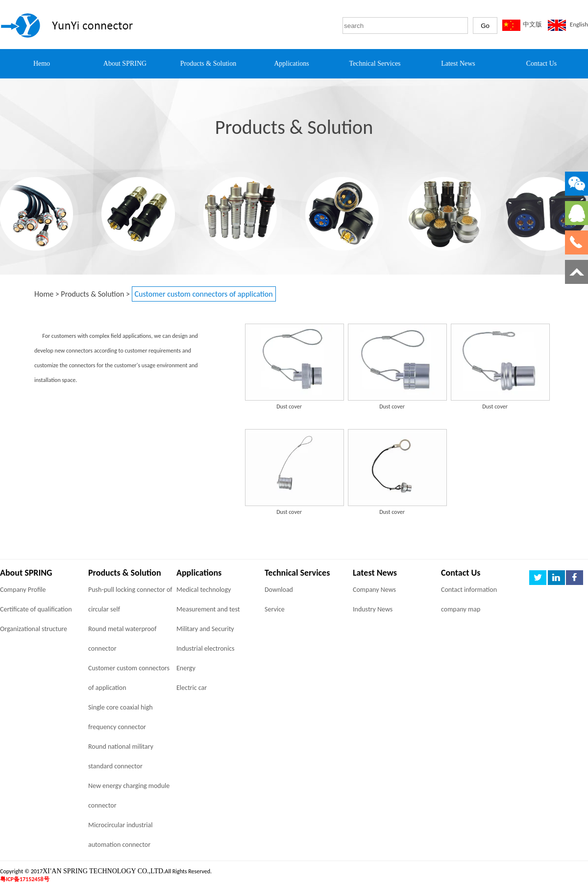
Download (279, 590)
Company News (374, 590)
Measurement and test (208, 609)
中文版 (532, 24)
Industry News (373, 609)
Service (275, 609)
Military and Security (205, 629)
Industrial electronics (206, 648)
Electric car (192, 688)
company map (461, 609)
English (579, 24)
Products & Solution (92, 294)
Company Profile (23, 590)
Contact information (469, 590)
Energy (186, 668)
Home (44, 294)
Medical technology (204, 590)
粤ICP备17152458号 (25, 879)
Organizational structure (34, 629)
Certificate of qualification (36, 609)
